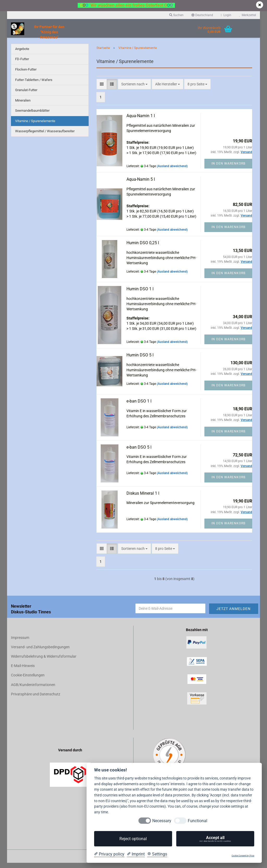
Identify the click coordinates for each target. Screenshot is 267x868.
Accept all (215, 839)
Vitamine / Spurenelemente (35, 126)
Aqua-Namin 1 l (141, 121)
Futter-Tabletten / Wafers (34, 85)
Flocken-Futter (26, 75)
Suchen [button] (176, 15)
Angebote (22, 54)
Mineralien (23, 106)
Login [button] (226, 15)
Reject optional (133, 839)
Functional (198, 821)
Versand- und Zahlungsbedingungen (40, 652)
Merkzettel (248, 15)
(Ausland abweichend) (172, 171)
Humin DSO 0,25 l (143, 248)
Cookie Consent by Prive (243, 856)
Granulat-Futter (26, 95)
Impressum (20, 643)
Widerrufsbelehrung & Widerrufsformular (44, 662)
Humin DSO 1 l (140, 294)
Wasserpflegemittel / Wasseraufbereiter (45, 136)
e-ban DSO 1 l (139, 406)
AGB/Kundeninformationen (33, 690)
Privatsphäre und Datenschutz (36, 699)
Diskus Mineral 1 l (143, 498)
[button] (202, 15)
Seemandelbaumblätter (32, 116)
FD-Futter (22, 64)
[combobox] (134, 89)
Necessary (162, 821)
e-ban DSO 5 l (139, 452)
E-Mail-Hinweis (23, 671)
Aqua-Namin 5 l (141, 184)
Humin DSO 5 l (140, 360)
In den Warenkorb (228, 169)
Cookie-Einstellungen (28, 680)
